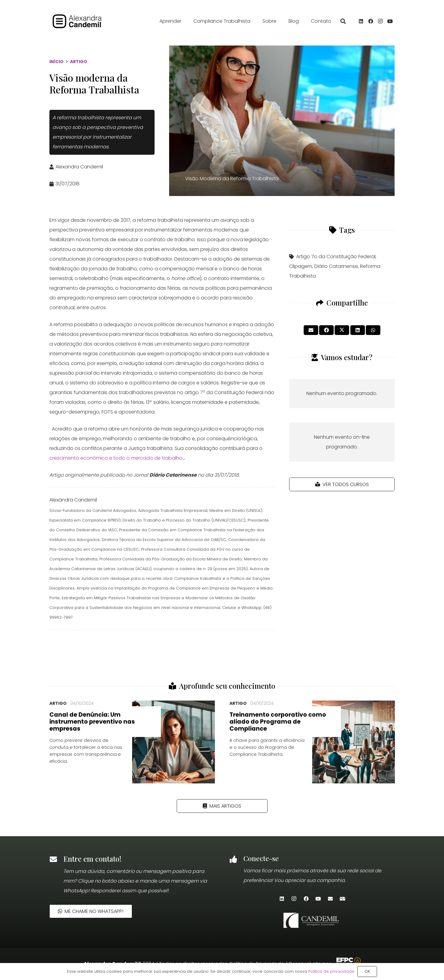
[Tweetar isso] (342, 330)
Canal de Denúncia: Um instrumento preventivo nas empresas (92, 722)
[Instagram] (380, 23)
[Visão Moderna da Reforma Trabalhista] (282, 121)
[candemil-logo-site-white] (312, 920)
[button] (343, 23)
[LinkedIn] (361, 23)
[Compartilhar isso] (326, 330)
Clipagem (301, 266)
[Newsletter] (342, 899)
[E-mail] (330, 899)
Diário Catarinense (336, 266)
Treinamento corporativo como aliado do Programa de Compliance (278, 722)
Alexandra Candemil (79, 167)
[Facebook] (371, 23)
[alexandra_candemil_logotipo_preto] (87, 23)
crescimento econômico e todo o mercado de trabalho (116, 458)
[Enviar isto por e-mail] (311, 330)
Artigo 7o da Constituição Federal (336, 257)
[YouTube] (390, 23)
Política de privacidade (331, 971)
